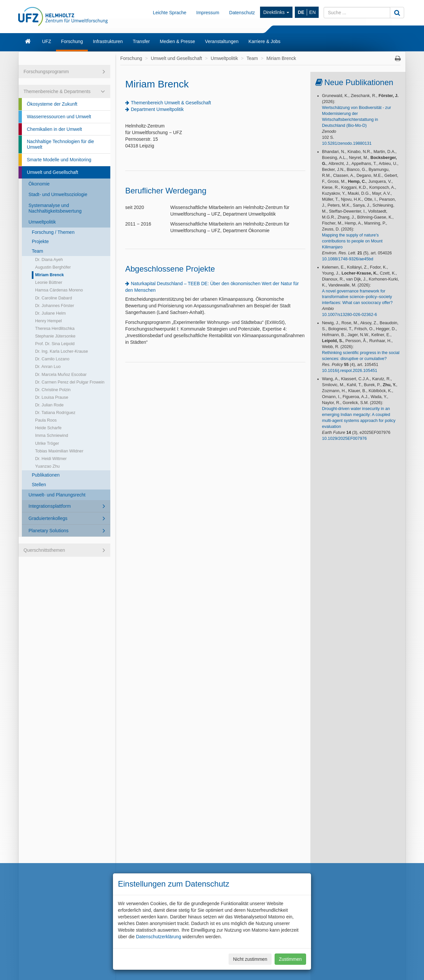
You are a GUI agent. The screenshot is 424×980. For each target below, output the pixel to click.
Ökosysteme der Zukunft (52, 104)
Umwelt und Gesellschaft (53, 172)
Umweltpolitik (42, 222)
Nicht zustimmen (250, 959)
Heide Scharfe (48, 428)
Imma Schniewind (52, 436)
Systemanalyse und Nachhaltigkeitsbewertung (55, 208)
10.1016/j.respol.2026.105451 (350, 371)
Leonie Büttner (49, 283)
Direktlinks (276, 12)
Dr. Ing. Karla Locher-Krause (62, 351)
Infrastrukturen (108, 41)
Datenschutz (242, 13)
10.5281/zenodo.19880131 (347, 143)
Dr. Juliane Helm (50, 313)
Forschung (72, 41)
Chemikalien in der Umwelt (54, 129)
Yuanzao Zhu (47, 466)
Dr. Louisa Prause (52, 397)
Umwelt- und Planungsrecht (57, 495)
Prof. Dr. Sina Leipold (55, 344)
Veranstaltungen (222, 41)
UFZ (47, 41)
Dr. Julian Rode (49, 405)
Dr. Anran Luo (48, 367)
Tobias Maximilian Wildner (59, 451)
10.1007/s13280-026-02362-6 (349, 315)
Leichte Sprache (169, 13)
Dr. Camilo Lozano (52, 359)
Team (37, 251)
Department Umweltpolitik (157, 109)
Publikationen (46, 475)
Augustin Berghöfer (53, 267)
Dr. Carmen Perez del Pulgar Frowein (70, 382)
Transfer (141, 41)
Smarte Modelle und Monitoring (59, 160)
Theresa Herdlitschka (55, 329)
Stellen (39, 485)
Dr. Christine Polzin (53, 390)
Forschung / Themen (53, 232)
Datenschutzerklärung (158, 937)
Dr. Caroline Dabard (53, 298)
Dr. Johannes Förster (55, 306)
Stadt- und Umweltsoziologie (58, 194)
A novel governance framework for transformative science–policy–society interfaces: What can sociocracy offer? (357, 297)
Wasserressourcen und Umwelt (59, 117)
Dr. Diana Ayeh (49, 260)
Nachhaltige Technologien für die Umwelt (60, 144)
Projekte (40, 241)
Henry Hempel (49, 321)
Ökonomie (39, 184)
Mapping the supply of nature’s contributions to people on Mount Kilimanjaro (352, 241)
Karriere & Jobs (264, 41)
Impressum (208, 13)
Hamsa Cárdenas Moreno (59, 290)
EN (313, 12)
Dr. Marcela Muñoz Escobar (61, 375)
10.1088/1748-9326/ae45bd (348, 259)
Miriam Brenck (50, 275)
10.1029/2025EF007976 (344, 438)
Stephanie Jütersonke (55, 336)
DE (301, 12)
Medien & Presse (177, 41)
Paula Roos (46, 420)
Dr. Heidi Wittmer (51, 459)
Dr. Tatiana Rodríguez (55, 413)
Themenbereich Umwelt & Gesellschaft (171, 103)
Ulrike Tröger (47, 443)
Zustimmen (290, 959)
